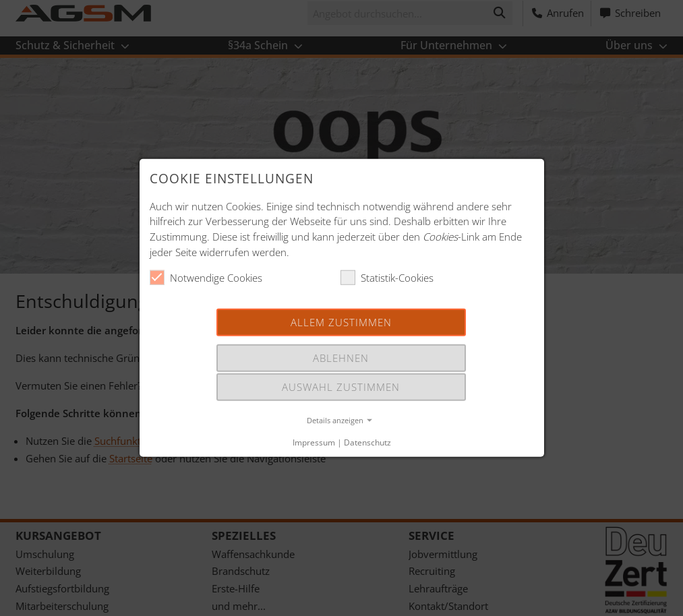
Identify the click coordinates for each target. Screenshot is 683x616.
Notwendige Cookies (206, 278)
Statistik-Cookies (387, 278)
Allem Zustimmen (341, 321)
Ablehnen (341, 358)
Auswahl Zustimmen (341, 387)
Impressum (314, 442)
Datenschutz (367, 442)
